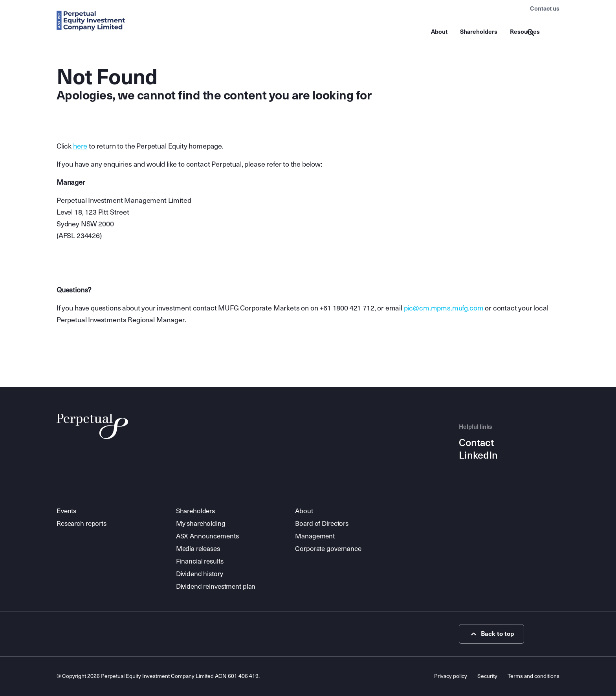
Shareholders (479, 32)
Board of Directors (322, 524)
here (80, 146)
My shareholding (201, 524)
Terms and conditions (533, 676)
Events (66, 511)
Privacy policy (451, 676)
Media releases (198, 549)
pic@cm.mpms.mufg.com (444, 308)
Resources (525, 32)
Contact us (545, 9)
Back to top (492, 634)
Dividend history (200, 574)
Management (315, 536)
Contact (476, 443)
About (439, 32)
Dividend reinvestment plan (216, 587)
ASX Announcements (207, 536)
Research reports (82, 524)
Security (487, 676)
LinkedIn (478, 455)
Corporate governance (328, 549)
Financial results (200, 561)
